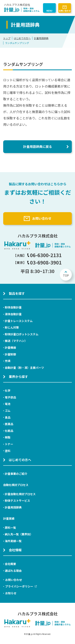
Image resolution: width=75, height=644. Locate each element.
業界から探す (18, 377)
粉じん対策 (12, 327)
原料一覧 (10, 528)
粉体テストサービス (17, 501)
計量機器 (10, 347)
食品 (8, 417)
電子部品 (10, 397)
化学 (8, 390)
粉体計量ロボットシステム (22, 334)
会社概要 (10, 564)
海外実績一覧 (13, 541)
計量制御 (10, 354)
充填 (8, 361)
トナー (9, 444)
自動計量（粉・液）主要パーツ (24, 368)
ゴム (8, 411)
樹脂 (8, 437)
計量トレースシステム (19, 321)
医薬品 (9, 424)
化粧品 (9, 431)
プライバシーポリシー (21, 586)
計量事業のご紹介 (16, 474)
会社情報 (15, 550)
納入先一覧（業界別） (19, 534)
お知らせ (11, 593)
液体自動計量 (13, 314)
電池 (8, 404)
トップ (7, 38)
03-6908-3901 (44, 262)
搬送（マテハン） (16, 341)
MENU (49, 11)
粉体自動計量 (13, 307)
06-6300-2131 (44, 255)
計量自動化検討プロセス (20, 494)
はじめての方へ (22, 38)
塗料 (8, 451)
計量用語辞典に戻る (38, 146)
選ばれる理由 (13, 571)
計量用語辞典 (41, 38)
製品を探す (17, 293)
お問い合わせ (65, 11)
